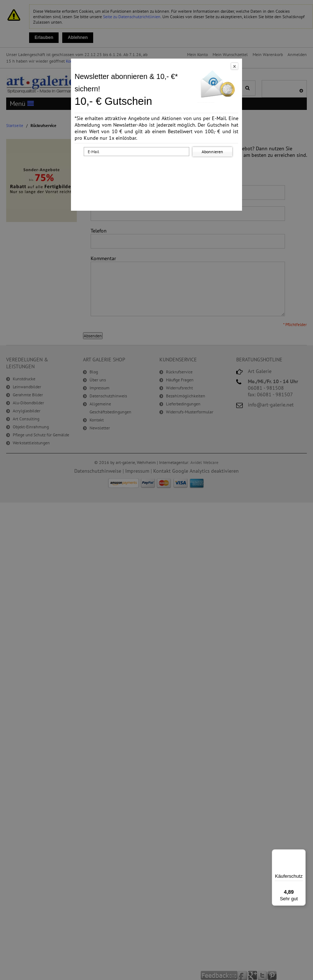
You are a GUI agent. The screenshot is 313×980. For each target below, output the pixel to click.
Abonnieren (212, 152)
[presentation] (158, 172)
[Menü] (301, 854)
